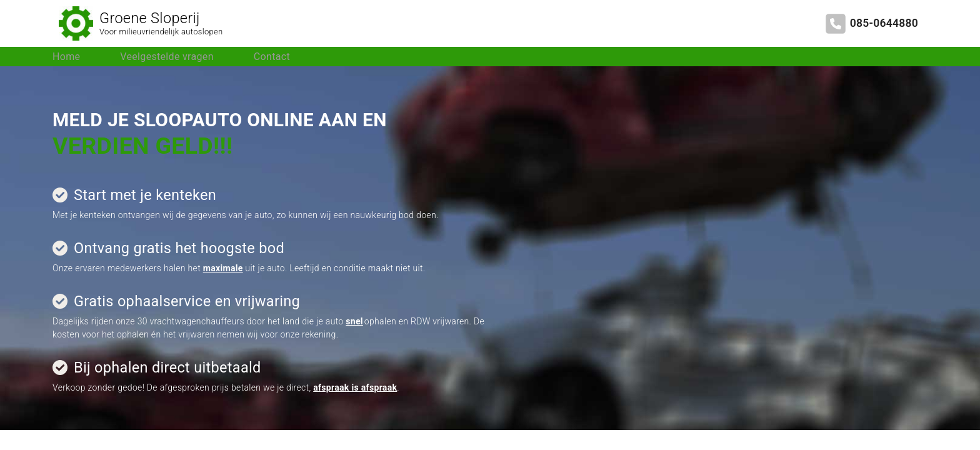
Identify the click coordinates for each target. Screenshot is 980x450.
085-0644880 (884, 23)
